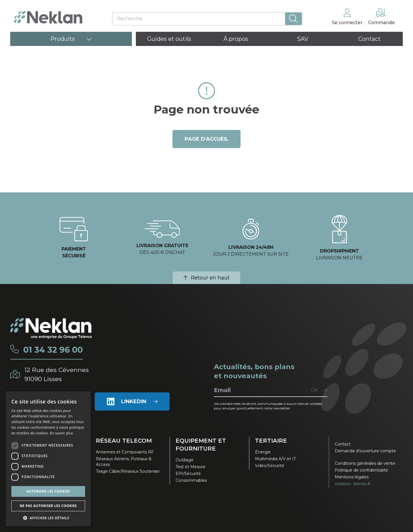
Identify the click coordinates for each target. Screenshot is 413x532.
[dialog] (48, 459)
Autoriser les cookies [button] (48, 491)
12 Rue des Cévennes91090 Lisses (57, 374)
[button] (48, 518)
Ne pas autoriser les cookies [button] (48, 506)
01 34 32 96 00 (54, 350)
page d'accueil (207, 139)
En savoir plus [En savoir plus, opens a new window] (61, 433)
